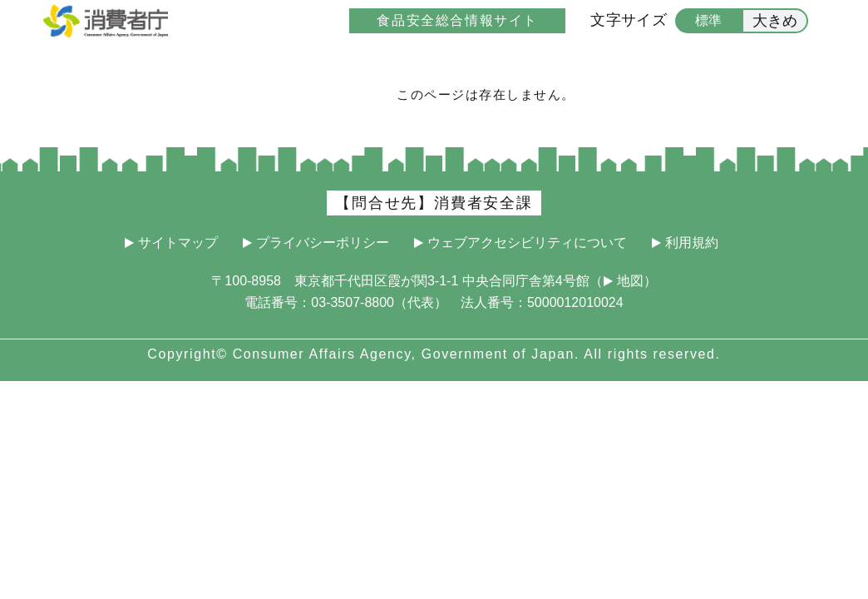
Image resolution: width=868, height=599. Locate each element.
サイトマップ (178, 243)
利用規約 (692, 243)
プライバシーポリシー (323, 243)
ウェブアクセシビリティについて (527, 243)
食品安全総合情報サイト (457, 20)
